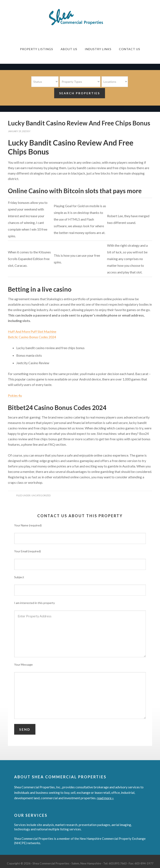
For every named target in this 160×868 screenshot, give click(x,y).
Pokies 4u (15, 395)
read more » (105, 798)
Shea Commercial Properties (80, 17)
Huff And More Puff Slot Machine (32, 331)
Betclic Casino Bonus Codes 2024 (32, 337)
